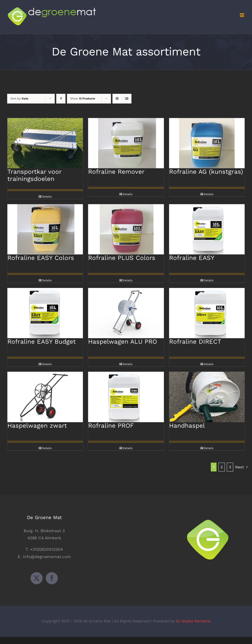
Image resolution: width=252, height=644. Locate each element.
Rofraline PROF (111, 426)
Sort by (19, 99)
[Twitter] (37, 578)
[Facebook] (52, 578)
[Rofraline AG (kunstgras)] (207, 143)
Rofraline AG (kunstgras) (206, 172)
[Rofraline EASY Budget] (45, 313)
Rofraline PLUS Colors (122, 258)
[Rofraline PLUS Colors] (126, 229)
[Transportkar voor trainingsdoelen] (45, 143)
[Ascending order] (61, 99)
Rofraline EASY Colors (41, 258)
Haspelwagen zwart (37, 426)
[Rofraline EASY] (207, 229)
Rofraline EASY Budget (42, 342)
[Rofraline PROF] (126, 397)
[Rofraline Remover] (126, 143)
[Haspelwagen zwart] (45, 397)
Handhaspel (187, 426)
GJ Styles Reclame (193, 621)
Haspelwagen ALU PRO (123, 342)
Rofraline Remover (116, 172)
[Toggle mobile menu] (242, 15)
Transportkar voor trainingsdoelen (34, 175)
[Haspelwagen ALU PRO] (126, 313)
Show (83, 99)
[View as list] (127, 99)
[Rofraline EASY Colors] (45, 229)
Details (47, 197)
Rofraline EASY (192, 258)
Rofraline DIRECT (195, 342)
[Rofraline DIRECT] (207, 313)
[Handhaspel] (207, 397)
